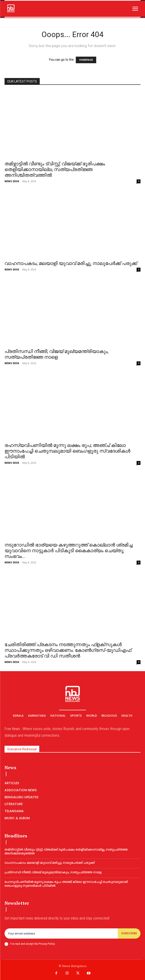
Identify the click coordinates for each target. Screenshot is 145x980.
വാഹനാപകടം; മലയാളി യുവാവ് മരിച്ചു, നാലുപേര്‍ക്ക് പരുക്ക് (71, 263)
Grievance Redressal (22, 749)
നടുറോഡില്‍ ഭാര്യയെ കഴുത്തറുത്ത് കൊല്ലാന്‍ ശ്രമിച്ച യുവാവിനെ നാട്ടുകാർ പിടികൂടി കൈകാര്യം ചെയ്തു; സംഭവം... (69, 551)
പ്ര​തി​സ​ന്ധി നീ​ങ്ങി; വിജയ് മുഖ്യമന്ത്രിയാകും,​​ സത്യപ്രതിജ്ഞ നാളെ (57, 354)
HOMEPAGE (86, 60)
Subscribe (129, 933)
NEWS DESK (12, 181)
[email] (61, 933)
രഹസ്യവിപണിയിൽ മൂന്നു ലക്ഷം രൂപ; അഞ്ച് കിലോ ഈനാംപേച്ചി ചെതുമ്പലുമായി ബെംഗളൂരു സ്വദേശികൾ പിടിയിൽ (67, 451)
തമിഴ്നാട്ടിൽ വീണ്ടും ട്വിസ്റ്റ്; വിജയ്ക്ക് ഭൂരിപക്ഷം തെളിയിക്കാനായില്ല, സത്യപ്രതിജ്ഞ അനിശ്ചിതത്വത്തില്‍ (55, 169)
